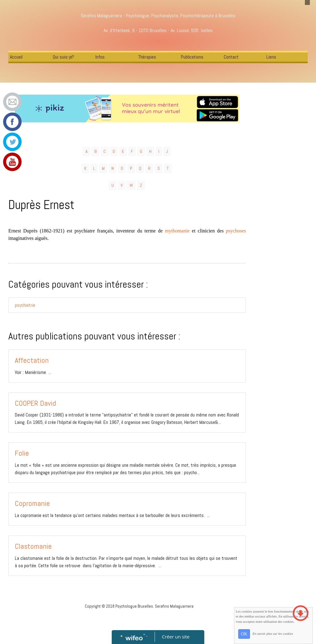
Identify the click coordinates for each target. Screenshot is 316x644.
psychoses (236, 231)
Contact (231, 57)
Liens (271, 57)
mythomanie (177, 231)
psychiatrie (25, 305)
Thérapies (147, 57)
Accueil (16, 57)
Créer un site (176, 637)
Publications (192, 57)
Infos (100, 57)
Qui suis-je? (63, 57)
